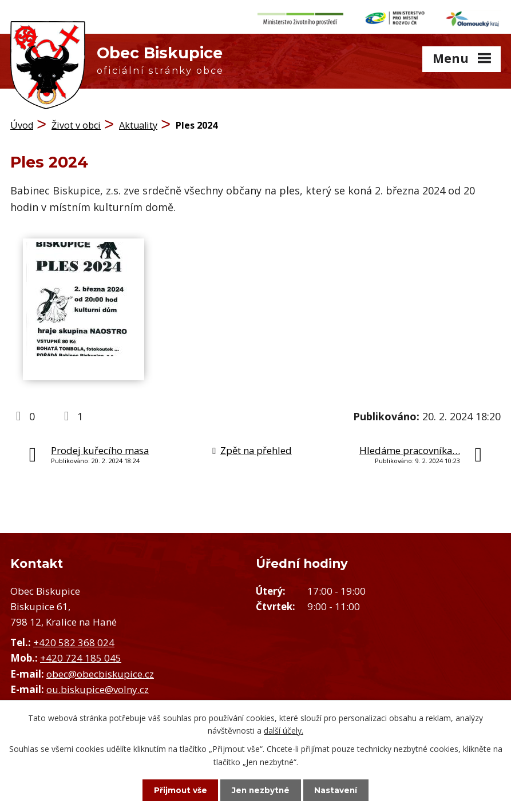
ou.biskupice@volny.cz (98, 686)
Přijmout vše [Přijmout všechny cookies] (175, 790)
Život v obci (76, 123)
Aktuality (138, 123)
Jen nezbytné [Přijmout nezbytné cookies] (261, 790)
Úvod (22, 123)
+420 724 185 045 (81, 656)
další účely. (284, 730)
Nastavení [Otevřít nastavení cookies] (341, 790)
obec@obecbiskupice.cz (100, 671)
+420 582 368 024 (74, 640)
